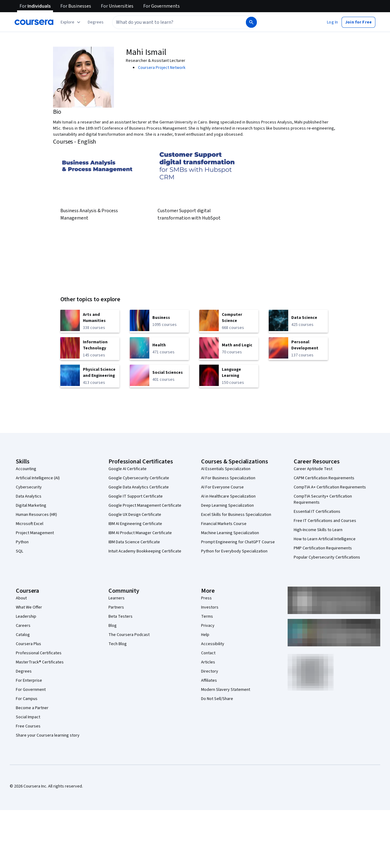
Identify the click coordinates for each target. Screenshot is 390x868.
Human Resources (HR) (36, 515)
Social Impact (28, 717)
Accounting (26, 469)
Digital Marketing (31, 505)
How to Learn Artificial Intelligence (325, 539)
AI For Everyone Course (222, 487)
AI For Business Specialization (228, 478)
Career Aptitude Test (313, 469)
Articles (208, 662)
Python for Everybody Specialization (234, 551)
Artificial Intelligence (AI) (38, 478)
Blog (113, 626)
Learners (117, 598)
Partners (116, 607)
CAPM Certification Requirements (324, 478)
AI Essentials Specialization (226, 469)
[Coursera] (34, 22)
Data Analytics (29, 496)
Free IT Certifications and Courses (325, 521)
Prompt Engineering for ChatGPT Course (238, 542)
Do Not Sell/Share (217, 699)
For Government (31, 690)
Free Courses (28, 726)
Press (206, 598)
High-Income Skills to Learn (318, 530)
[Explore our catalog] (71, 22)
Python (22, 542)
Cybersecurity (29, 487)
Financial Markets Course (224, 524)
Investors (210, 607)
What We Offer (29, 607)
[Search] (251, 22)
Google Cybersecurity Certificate (139, 478)
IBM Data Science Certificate (134, 542)
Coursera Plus (28, 644)
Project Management (35, 533)
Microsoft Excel (30, 524)
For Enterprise (29, 680)
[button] (96, 22)
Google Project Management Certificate (145, 505)
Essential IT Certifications (317, 512)
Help (205, 635)
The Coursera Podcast (129, 635)
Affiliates (209, 680)
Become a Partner (32, 708)
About (21, 598)
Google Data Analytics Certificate (139, 487)
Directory (210, 671)
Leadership (26, 616)
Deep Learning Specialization (227, 505)
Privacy (208, 626)
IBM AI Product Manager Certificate (140, 533)
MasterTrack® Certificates (40, 662)
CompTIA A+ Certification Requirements (330, 487)
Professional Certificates (39, 653)
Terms (207, 616)
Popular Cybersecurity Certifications (327, 557)
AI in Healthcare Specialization (228, 496)
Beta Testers (121, 616)
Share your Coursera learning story (48, 735)
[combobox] (179, 22)
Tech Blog (118, 644)
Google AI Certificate (128, 469)
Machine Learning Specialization (230, 533)
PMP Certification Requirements (323, 548)
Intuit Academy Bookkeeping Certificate (145, 551)
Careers (23, 626)
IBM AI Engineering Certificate (135, 524)
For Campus (27, 699)
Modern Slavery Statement (226, 690)
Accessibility (213, 644)
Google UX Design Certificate (135, 515)
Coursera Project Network (162, 68)
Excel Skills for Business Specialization (236, 515)
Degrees (24, 671)
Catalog (23, 635)
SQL (19, 551)
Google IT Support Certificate (136, 496)
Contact (208, 653)
